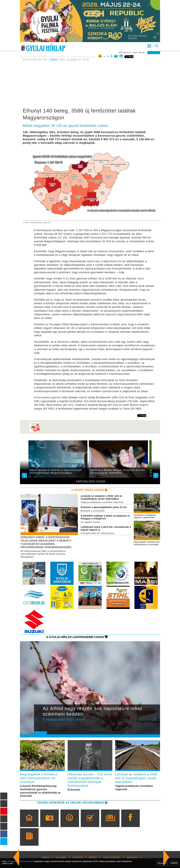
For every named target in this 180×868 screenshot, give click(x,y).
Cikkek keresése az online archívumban (70, 802)
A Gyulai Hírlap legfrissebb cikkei (75, 637)
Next (156, 721)
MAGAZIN (132, 858)
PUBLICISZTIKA (112, 858)
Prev (38, 721)
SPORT (93, 858)
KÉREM (174, 863)
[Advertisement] (90, 85)
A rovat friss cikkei (88, 490)
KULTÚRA (61, 858)
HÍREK (54, 60)
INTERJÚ (78, 858)
